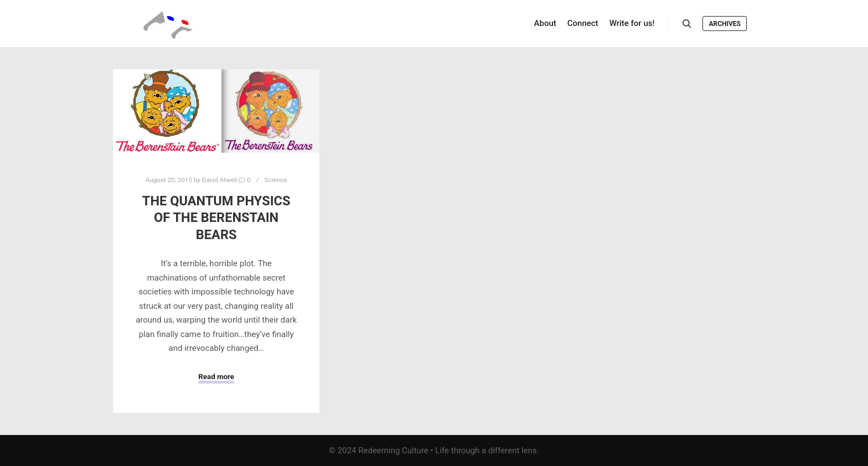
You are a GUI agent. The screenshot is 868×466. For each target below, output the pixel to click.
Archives (725, 24)
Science (276, 180)
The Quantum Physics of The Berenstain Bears (216, 218)
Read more (216, 377)
